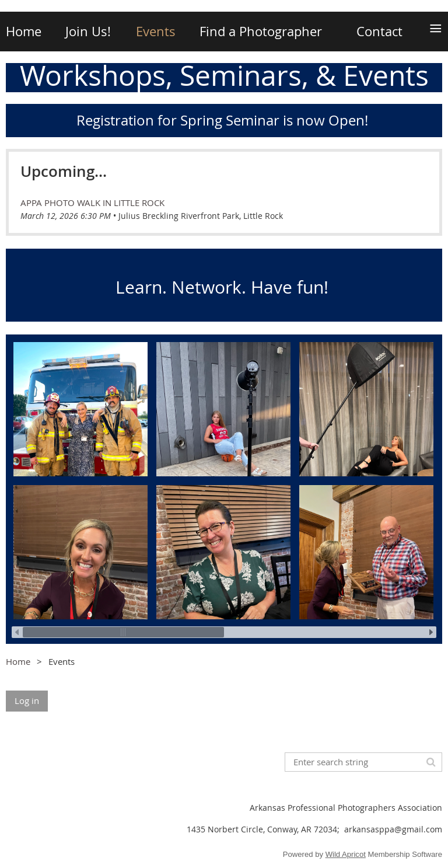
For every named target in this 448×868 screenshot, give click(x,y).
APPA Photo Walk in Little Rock (92, 203)
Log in (27, 700)
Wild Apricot (346, 854)
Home (18, 661)
